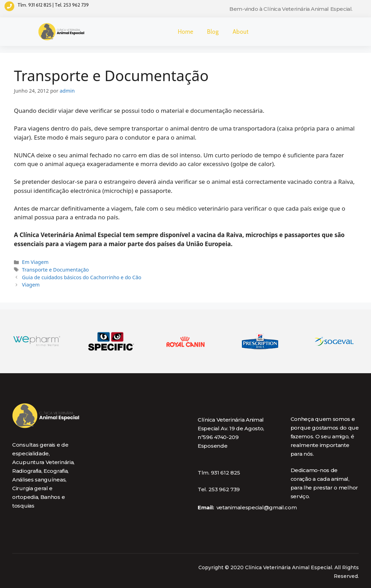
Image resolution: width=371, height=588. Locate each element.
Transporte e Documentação (55, 270)
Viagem (31, 285)
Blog (213, 32)
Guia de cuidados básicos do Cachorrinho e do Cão (82, 277)
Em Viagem (35, 262)
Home (185, 32)
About (240, 32)
